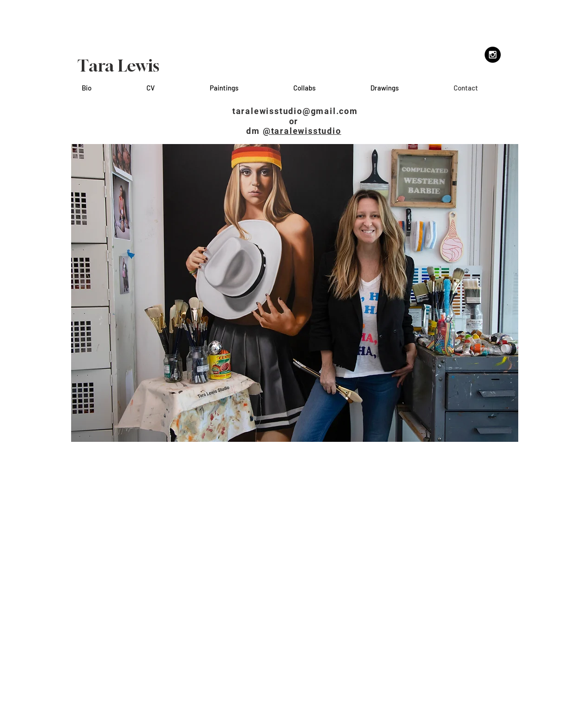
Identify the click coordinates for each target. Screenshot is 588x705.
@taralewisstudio (302, 131)
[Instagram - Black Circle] (493, 55)
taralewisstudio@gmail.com (295, 111)
